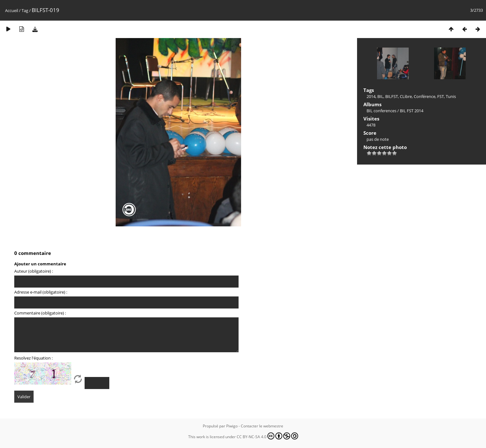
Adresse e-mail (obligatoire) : (41, 292)
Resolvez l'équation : (33, 358)
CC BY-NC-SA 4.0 (267, 436)
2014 (371, 96)
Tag (25, 10)
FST (441, 96)
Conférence (425, 96)
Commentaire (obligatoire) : (40, 313)
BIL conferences (381, 111)
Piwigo (232, 426)
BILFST (392, 96)
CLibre (406, 96)
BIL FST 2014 (412, 111)
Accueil (12, 10)
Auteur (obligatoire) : (34, 271)
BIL (380, 96)
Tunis (451, 96)
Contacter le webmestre (262, 426)
